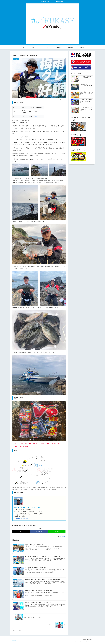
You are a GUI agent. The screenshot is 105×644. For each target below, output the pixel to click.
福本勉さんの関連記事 (22, 518)
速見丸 (37, 116)
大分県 (26, 526)
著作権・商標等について (88, 640)
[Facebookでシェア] (39, 532)
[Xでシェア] (21, 532)
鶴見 (34, 526)
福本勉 (30, 526)
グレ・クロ (15, 526)
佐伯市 (21, 526)
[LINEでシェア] (57, 532)
